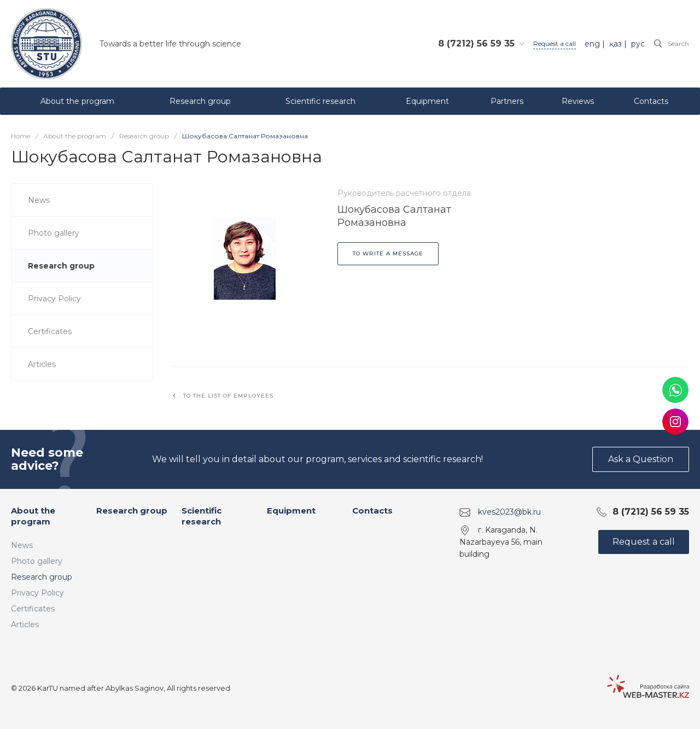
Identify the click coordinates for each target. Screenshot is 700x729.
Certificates (33, 609)
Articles (25, 625)
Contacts (372, 511)
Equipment (291, 511)
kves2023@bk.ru (509, 512)
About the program (33, 516)
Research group (42, 577)
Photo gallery (37, 561)
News (22, 545)
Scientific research (202, 516)
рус (638, 44)
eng (592, 44)
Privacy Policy (37, 593)
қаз (616, 44)
